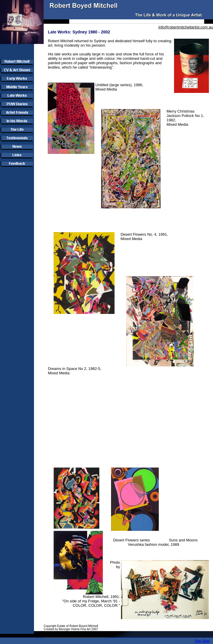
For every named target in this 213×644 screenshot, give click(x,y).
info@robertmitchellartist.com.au (186, 27)
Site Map (202, 641)
